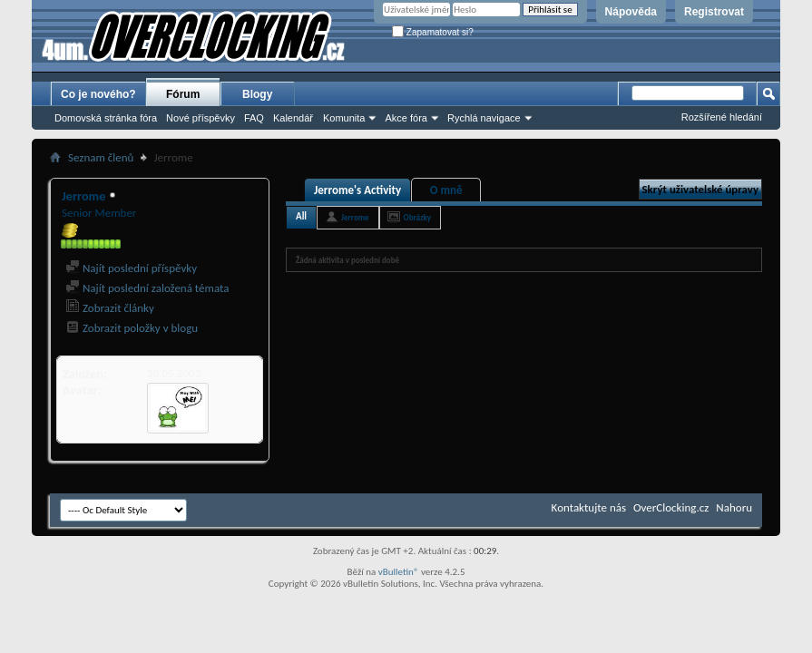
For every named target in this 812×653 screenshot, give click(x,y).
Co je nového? (98, 94)
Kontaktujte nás (589, 507)
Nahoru (734, 507)
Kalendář (293, 118)
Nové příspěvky (201, 118)
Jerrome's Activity (357, 190)
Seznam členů (101, 157)
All (301, 216)
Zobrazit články (110, 308)
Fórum (183, 94)
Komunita (344, 118)
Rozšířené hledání (722, 117)
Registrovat (714, 12)
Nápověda (631, 12)
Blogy (257, 94)
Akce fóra (406, 118)
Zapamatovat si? (433, 32)
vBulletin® (399, 572)
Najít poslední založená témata (147, 288)
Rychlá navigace (484, 118)
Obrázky (418, 217)
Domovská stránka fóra (106, 118)
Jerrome (355, 217)
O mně (446, 190)
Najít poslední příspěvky (131, 268)
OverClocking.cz (671, 507)
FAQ (254, 118)
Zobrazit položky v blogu (132, 328)
